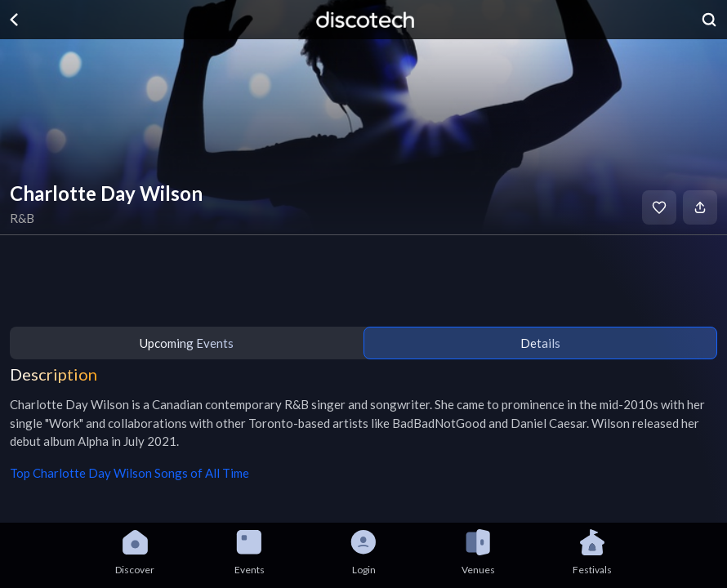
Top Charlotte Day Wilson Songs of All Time (129, 473)
